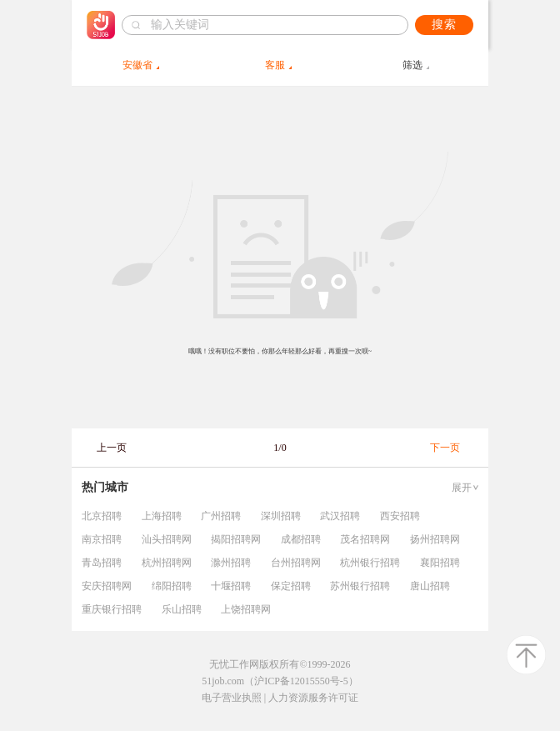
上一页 (112, 448)
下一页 (445, 448)
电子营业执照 (232, 698)
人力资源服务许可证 (313, 698)
